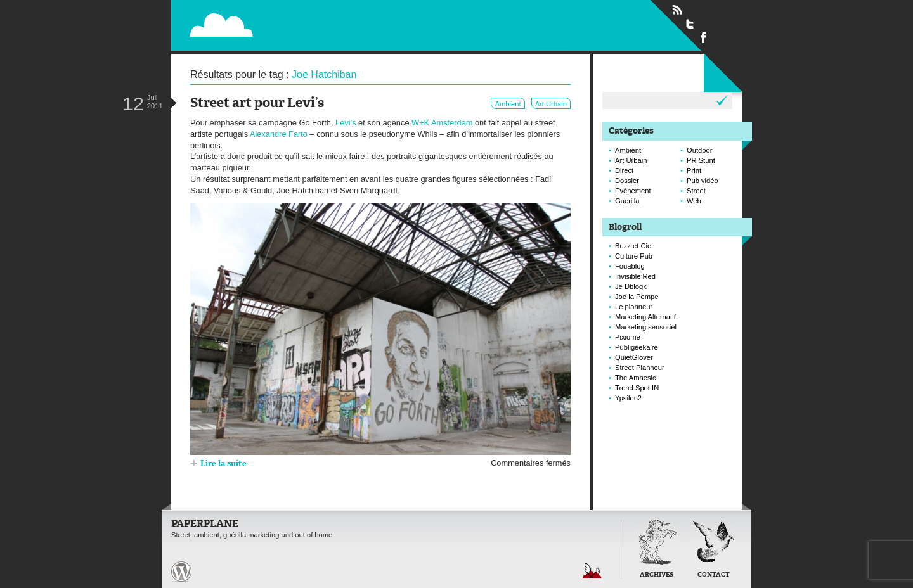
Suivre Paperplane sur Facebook (704, 37)
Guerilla (627, 201)
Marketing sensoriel (646, 327)
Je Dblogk (631, 286)
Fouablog (630, 266)
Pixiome (628, 337)
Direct (624, 170)
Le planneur (634, 307)
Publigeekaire (637, 347)
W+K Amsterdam (442, 123)
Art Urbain (551, 104)
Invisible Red (635, 276)
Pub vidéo (703, 181)
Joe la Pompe (637, 297)
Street (696, 191)
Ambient (508, 104)
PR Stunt (701, 160)
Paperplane (299, 18)
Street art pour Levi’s (257, 104)
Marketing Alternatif (645, 317)
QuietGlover (634, 357)
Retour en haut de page (592, 571)
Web (694, 201)
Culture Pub (634, 256)
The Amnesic (636, 378)
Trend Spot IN (637, 388)
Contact (714, 575)
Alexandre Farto (279, 134)
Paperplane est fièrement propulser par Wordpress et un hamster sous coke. (181, 572)
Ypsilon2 (628, 398)
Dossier (627, 181)
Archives (657, 575)
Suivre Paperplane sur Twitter (690, 23)
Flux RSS (677, 10)
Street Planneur (640, 367)
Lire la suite (223, 464)
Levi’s (346, 123)
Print (694, 170)
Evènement (633, 191)
